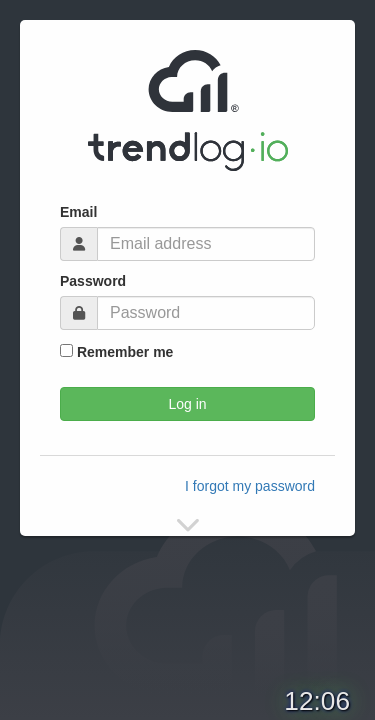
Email (78, 212)
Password (93, 281)
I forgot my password (250, 486)
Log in (187, 404)
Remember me (116, 352)
